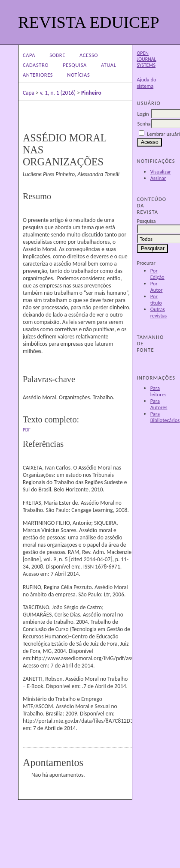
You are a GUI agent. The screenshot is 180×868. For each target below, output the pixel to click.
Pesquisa (75, 65)
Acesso (89, 55)
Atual (109, 65)
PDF (27, 430)
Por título (156, 299)
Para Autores (159, 404)
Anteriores (38, 75)
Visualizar (161, 172)
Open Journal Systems (146, 59)
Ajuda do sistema (146, 83)
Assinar (158, 178)
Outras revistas (159, 312)
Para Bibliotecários (165, 417)
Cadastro (36, 65)
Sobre (57, 55)
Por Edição (157, 274)
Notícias (78, 75)
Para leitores (159, 391)
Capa (29, 55)
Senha (144, 124)
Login (143, 114)
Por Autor (157, 287)
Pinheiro (91, 93)
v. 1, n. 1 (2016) (58, 93)
